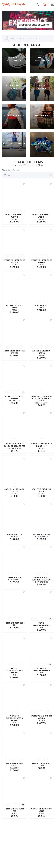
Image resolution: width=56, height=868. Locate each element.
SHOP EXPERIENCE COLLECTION (35, 25)
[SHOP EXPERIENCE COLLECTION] (28, 20)
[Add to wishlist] (24, 184)
